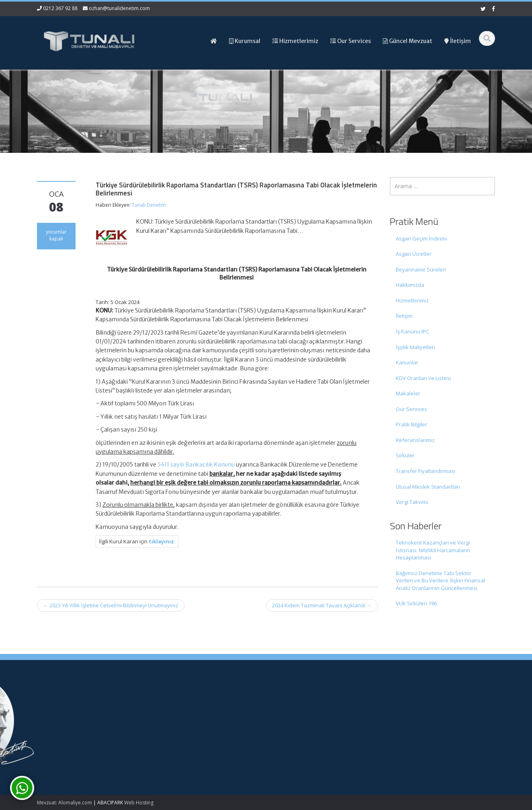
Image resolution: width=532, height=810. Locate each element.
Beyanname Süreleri (421, 269)
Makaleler (408, 393)
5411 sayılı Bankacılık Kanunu (196, 465)
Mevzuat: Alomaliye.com (64, 803)
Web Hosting (139, 803)
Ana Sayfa (292, 705)
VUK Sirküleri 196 (416, 603)
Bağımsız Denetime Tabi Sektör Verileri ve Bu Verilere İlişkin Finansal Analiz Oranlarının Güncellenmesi (440, 581)
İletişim (404, 316)
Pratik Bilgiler (411, 424)
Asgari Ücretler (414, 254)
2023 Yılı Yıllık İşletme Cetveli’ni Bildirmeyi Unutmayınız (111, 605)
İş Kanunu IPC (412, 331)
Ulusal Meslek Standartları (428, 487)
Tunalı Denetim (149, 205)
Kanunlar (407, 362)
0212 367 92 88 (60, 8)
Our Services (411, 409)
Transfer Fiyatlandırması (426, 471)
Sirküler (405, 455)
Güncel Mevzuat (299, 727)
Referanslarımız (415, 440)
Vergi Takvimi (412, 502)
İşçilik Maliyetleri (415, 347)
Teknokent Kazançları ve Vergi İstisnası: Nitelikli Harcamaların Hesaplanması (433, 550)
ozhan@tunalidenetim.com (119, 8)
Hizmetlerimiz (412, 300)
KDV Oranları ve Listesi (423, 378)
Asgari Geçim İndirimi (421, 238)
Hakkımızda (410, 285)
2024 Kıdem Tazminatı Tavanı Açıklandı (322, 605)
